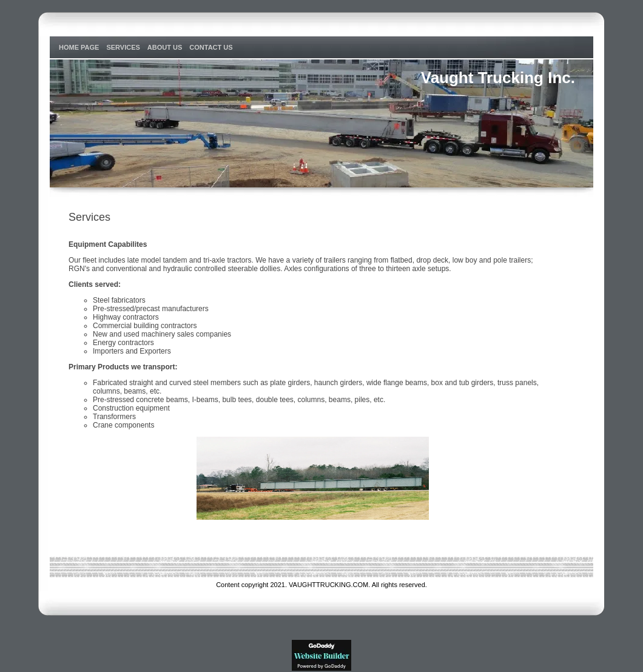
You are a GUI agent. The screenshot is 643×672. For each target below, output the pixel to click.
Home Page (79, 47)
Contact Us (211, 47)
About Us (165, 47)
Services (123, 47)
